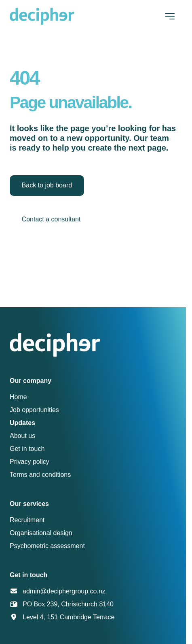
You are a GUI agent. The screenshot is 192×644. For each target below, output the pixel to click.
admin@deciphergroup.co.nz (64, 591)
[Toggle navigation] (170, 16)
